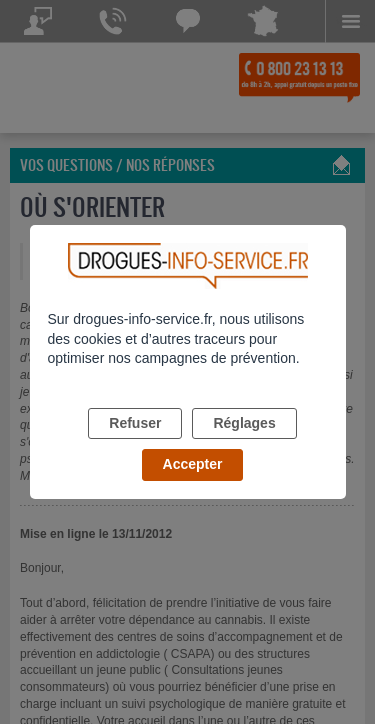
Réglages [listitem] (244, 423)
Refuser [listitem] (135, 423)
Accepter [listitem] (193, 464)
